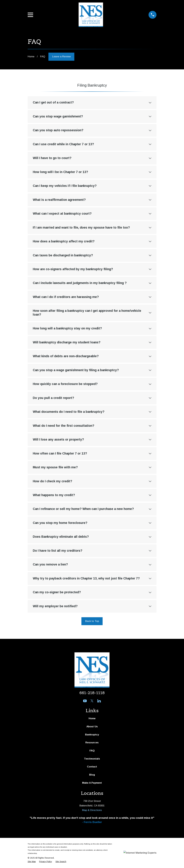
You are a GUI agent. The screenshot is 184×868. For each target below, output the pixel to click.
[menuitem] (32, 862)
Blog (92, 775)
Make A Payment (92, 783)
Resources (92, 743)
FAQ (92, 751)
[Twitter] (92, 701)
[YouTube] (85, 701)
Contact (92, 767)
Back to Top (92, 621)
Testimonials (92, 759)
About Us (92, 727)
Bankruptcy (92, 735)
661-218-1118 (92, 693)
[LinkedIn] (99, 701)
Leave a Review (61, 57)
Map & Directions (92, 810)
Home (92, 718)
